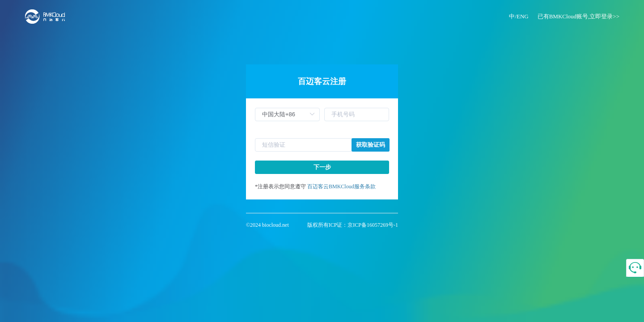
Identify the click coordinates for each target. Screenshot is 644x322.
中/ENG (519, 16)
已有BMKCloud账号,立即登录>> (578, 16)
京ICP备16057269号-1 (373, 225)
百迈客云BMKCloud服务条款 (341, 186)
